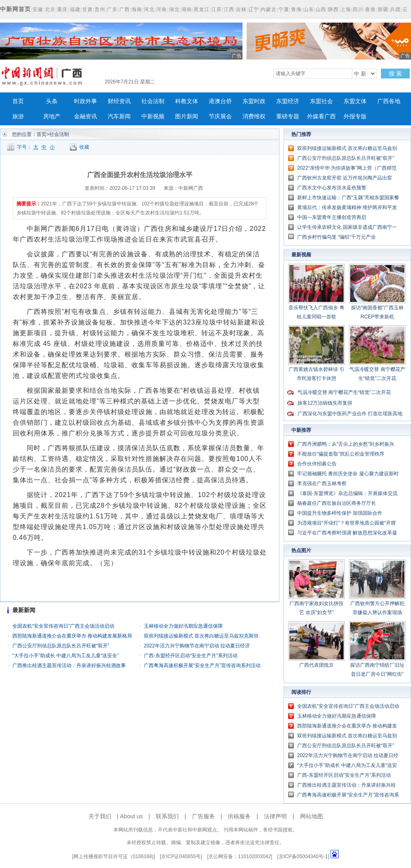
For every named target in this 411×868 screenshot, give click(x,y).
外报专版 (355, 116)
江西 (229, 9)
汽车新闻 (119, 116)
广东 (112, 9)
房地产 (52, 116)
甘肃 (88, 9)
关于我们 (100, 816)
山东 (309, 9)
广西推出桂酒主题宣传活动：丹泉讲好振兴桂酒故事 (69, 665)
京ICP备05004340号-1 (303, 856)
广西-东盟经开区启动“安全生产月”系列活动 (191, 656)
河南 (162, 9)
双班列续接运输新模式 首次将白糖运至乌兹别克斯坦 (201, 636)
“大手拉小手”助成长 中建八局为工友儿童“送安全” (66, 656)
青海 (296, 9)
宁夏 (284, 9)
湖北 (174, 9)
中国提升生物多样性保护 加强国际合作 (340, 513)
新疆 (383, 9)
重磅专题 (288, 116)
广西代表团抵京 (316, 665)
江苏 (217, 9)
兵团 (395, 9)
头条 (52, 101)
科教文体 (187, 101)
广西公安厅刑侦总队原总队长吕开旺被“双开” (61, 646)
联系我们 (167, 816)
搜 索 (395, 74)
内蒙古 (269, 9)
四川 (358, 9)
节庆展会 (220, 116)
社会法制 (153, 101)
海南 (137, 9)
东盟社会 (321, 101)
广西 (125, 9)
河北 (149, 9)
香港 (370, 9)
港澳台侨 (220, 101)
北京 (50, 9)
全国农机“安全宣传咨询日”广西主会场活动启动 (63, 626)
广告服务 (203, 816)
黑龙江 (202, 9)
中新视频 (153, 116)
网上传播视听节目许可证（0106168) (114, 856)
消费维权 (254, 116)
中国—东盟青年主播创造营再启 (332, 217)
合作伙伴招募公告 (317, 464)
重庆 (62, 9)
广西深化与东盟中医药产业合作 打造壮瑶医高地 (350, 414)
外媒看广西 (321, 116)
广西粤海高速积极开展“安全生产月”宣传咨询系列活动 (202, 665)
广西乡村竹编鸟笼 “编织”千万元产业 (336, 237)
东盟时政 (254, 101)
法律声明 (275, 816)
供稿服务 (239, 816)
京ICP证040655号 (181, 856)
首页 (18, 101)
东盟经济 (288, 101)
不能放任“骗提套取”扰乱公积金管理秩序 (341, 454)
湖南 (187, 9)
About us (131, 816)
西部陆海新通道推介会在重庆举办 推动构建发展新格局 (72, 636)
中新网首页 (15, 9)
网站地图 (312, 816)
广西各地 (389, 101)
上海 (346, 9)
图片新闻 (187, 116)
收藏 (84, 147)
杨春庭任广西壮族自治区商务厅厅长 (337, 503)
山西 (321, 9)
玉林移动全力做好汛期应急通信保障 (183, 626)
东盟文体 (355, 101)
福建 (75, 9)
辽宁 (254, 9)
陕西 (333, 9)
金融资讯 (85, 116)
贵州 (100, 9)
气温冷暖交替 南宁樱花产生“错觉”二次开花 (344, 392)
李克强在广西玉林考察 (322, 484)
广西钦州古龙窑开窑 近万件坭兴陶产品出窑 (345, 178)
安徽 (38, 9)
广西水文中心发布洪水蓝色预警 (332, 188)
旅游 (18, 116)
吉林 (241, 9)
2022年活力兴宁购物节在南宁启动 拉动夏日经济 (197, 646)
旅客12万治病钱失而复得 (325, 403)
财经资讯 (119, 101)
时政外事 (85, 101)
